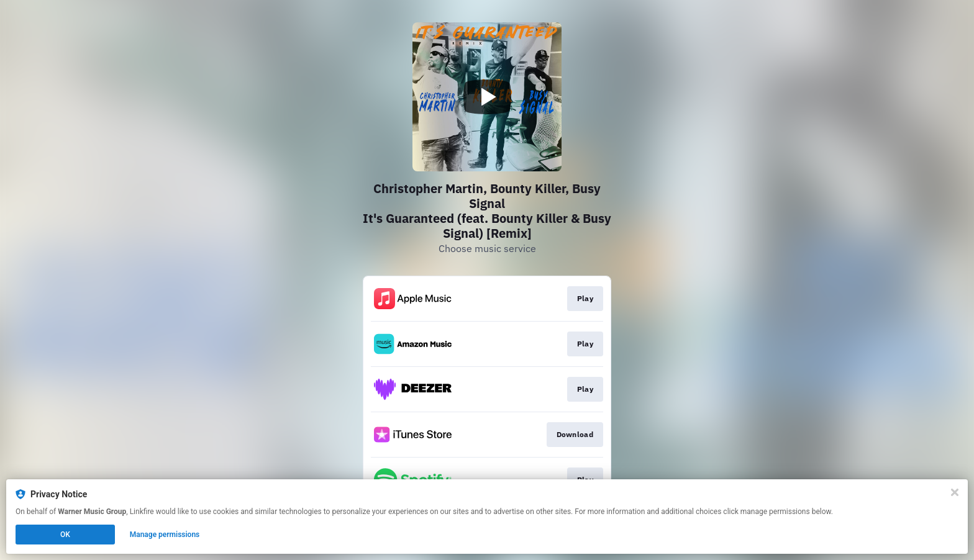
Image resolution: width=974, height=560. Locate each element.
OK (65, 535)
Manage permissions (165, 535)
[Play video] (487, 97)
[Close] (955, 492)
